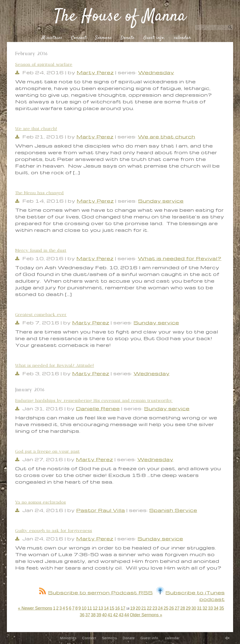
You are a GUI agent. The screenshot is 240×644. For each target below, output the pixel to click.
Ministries (52, 38)
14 (106, 608)
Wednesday (156, 72)
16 (117, 608)
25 (166, 608)
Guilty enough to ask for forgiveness (54, 531)
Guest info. (154, 38)
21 (144, 608)
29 (188, 608)
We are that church (167, 137)
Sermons (104, 38)
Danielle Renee (98, 408)
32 (205, 608)
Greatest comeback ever (41, 315)
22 (149, 608)
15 (112, 608)
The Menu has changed (40, 193)
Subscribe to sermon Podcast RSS (96, 592)
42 (115, 615)
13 (101, 608)
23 (155, 608)
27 (177, 608)
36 (82, 615)
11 (90, 608)
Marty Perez (95, 72)
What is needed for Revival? (180, 258)
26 (171, 608)
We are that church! (36, 129)
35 (222, 608)
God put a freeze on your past (47, 451)
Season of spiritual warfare (44, 64)
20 (138, 608)
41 (110, 615)
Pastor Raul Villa (101, 510)
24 (160, 608)
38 (93, 615)
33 (210, 608)
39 (99, 615)
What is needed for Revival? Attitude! (55, 365)
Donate (128, 38)
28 (183, 608)
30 (194, 608)
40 (104, 615)
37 (88, 615)
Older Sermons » (146, 615)
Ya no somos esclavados (41, 502)
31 (199, 608)
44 (127, 615)
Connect (79, 38)
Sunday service (161, 201)
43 (121, 615)
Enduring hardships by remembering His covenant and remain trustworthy (94, 401)
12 (95, 608)
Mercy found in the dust (41, 250)
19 (133, 608)
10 (84, 608)
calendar (182, 38)
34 (216, 608)
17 (123, 608)
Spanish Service (173, 510)
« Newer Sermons (35, 608)
